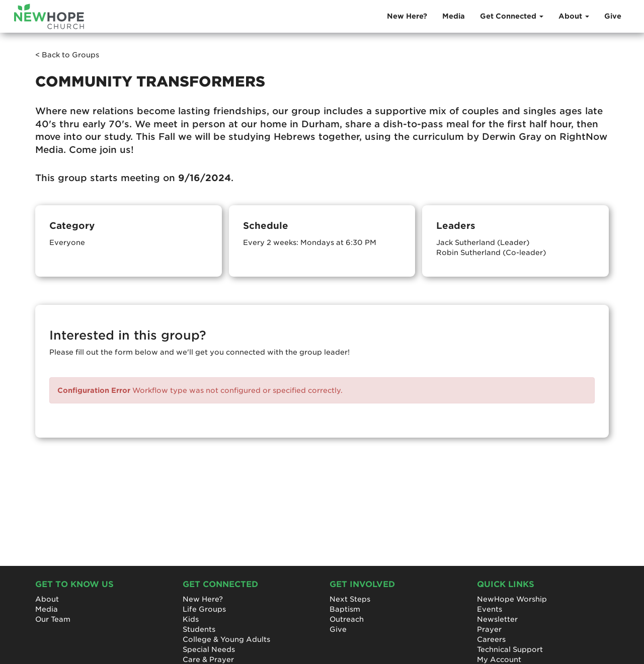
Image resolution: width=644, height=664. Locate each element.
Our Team (53, 619)
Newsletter (497, 619)
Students (199, 629)
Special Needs (209, 649)
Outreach (347, 619)
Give (613, 16)
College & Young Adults (226, 639)
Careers (491, 639)
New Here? (407, 16)
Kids (191, 619)
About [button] (574, 16)
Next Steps (350, 599)
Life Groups (204, 609)
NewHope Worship (512, 599)
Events (490, 609)
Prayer (489, 629)
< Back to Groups (67, 55)
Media (454, 16)
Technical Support (510, 649)
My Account (499, 659)
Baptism (345, 609)
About (47, 599)
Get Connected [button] (512, 16)
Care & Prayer (208, 659)
